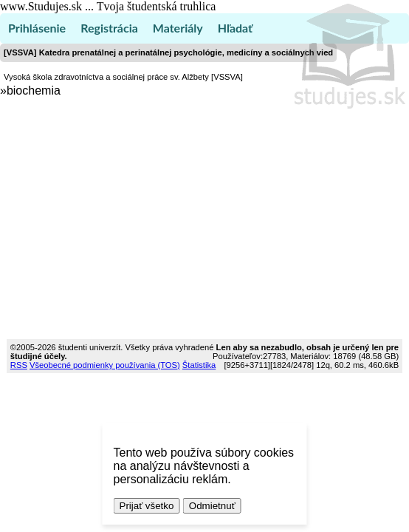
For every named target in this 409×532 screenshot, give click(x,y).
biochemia (34, 91)
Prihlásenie (37, 28)
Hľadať (235, 28)
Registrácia (109, 28)
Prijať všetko (147, 506)
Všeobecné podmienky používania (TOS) (105, 365)
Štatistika (199, 365)
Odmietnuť (212, 506)
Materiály (178, 28)
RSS (19, 365)
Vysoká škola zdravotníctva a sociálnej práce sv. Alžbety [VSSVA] (123, 77)
